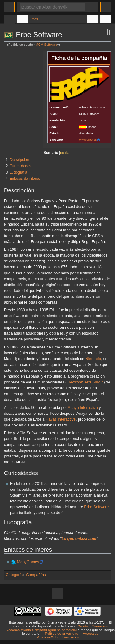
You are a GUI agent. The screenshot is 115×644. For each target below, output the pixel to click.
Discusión (22, 20)
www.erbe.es (88, 140)
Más (35, 19)
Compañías (36, 575)
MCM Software (46, 45)
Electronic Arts (79, 382)
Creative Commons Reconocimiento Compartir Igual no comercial (57, 628)
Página (10, 20)
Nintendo (93, 359)
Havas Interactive (61, 419)
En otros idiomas (93, 20)
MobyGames (28, 562)
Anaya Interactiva (83, 408)
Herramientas (105, 20)
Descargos (71, 637)
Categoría (14, 575)
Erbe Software (96, 507)
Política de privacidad (61, 634)
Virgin (98, 382)
